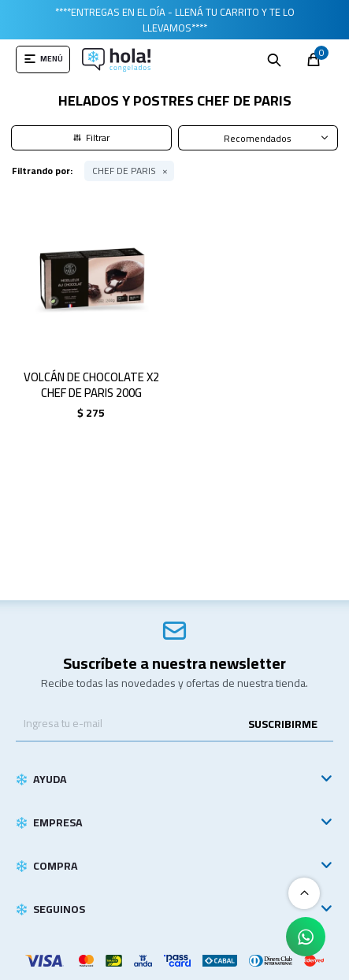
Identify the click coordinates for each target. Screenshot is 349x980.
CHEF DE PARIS (124, 171)
